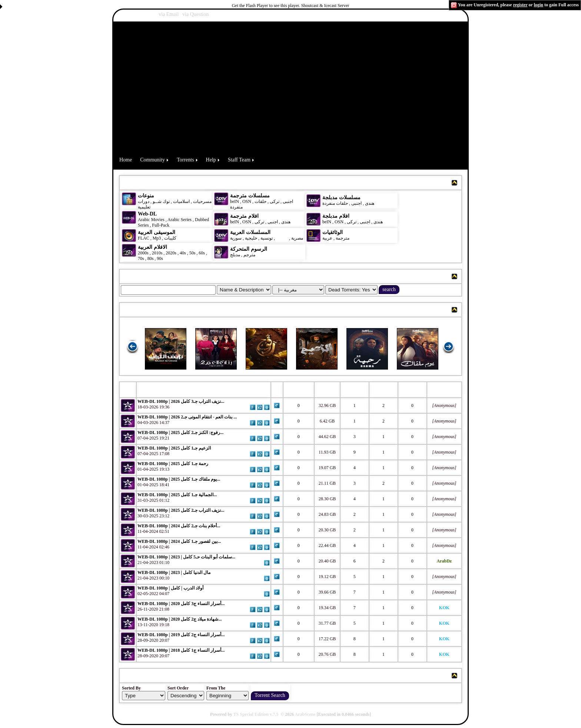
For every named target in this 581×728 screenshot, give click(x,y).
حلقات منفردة (335, 203)
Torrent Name (157, 390)
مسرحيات (202, 201)
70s (141, 258)
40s (183, 253)
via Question (195, 14)
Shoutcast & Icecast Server (325, 6)
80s (151, 258)
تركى (275, 201)
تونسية (267, 238)
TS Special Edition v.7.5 (256, 714)
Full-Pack (161, 225)
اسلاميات (181, 201)
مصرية (297, 238)
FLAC (144, 238)
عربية (327, 238)
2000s (143, 253)
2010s (157, 253)
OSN (247, 201)
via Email (169, 14)
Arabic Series (180, 220)
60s (202, 253)
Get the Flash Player (250, 6)
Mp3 (157, 238)
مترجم (249, 255)
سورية (236, 238)
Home (126, 160)
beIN (235, 201)
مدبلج (235, 255)
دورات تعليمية (144, 204)
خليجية (251, 238)
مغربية (282, 238)
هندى (370, 203)
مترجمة (343, 238)
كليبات (170, 238)
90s (160, 258)
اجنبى (288, 201)
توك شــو (161, 201)
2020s (171, 253)
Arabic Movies (151, 220)
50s (192, 253)
